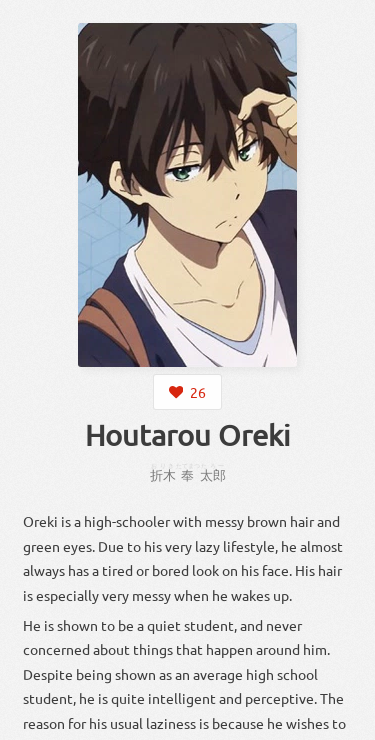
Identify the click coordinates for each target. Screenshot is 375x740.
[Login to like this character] (187, 392)
